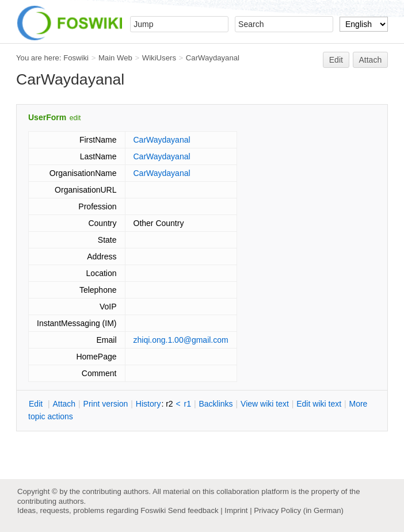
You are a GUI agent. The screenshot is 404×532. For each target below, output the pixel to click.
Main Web (115, 58)
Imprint (236, 510)
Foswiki (76, 58)
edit (75, 118)
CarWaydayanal (213, 58)
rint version (106, 404)
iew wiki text (265, 404)
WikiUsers (159, 58)
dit (37, 404)
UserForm (47, 117)
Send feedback (193, 510)
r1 (188, 404)
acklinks (216, 404)
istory (148, 404)
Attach (371, 60)
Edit (336, 60)
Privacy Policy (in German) (299, 510)
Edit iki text (319, 404)
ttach (64, 404)
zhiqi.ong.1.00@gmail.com (181, 340)
